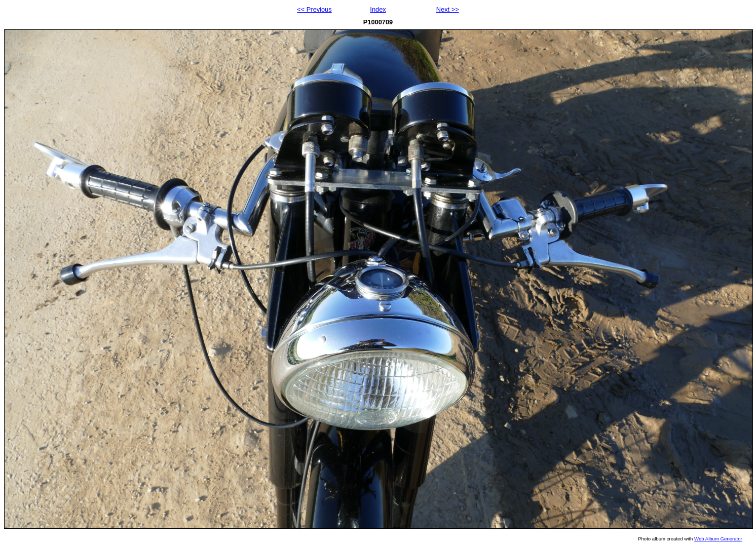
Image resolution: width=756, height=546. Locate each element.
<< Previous (314, 9)
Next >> (448, 9)
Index (378, 9)
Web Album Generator (718, 539)
